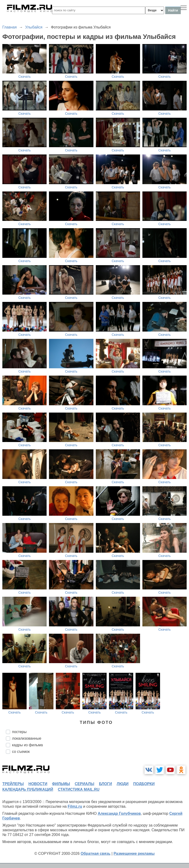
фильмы (61, 784)
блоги (105, 784)
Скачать (25, 77)
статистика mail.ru (79, 789)
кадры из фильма (27, 745)
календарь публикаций (28, 789)
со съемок (21, 752)
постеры (19, 732)
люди (123, 784)
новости (38, 784)
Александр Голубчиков (119, 813)
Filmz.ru (75, 806)
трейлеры (13, 784)
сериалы (84, 784)
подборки (144, 784)
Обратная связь (96, 854)
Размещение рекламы (134, 854)
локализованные (27, 738)
